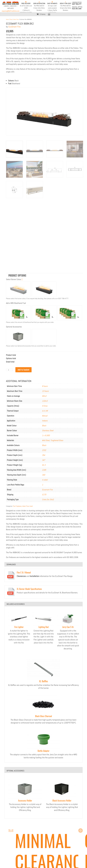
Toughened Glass (57, 440)
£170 (44, 495)
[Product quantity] (9, 370)
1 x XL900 (46, 435)
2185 (44, 470)
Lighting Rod (44, 627)
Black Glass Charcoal (44, 716)
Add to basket (23, 370)
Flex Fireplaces (17, 506)
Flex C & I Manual (24, 572)
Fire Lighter (19, 627)
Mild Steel (46, 440)
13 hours (45, 391)
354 (44, 455)
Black (44, 426)
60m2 (44, 396)
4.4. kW (45, 411)
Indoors (45, 421)
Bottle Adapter (43, 751)
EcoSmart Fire (14, 27)
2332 (44, 450)
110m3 (45, 401)
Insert (31, 506)
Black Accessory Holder (62, 800)
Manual (45, 416)
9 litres (45, 406)
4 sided (45, 480)
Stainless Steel (48, 430)
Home (7, 19)
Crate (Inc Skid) (48, 499)
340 (44, 475)
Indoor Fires (16, 19)
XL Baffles (43, 681)
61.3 (44, 465)
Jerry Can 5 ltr (68, 627)
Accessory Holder (25, 800)
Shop (11, 19)
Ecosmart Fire (47, 490)
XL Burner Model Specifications (29, 589)
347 (44, 460)
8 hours (45, 386)
